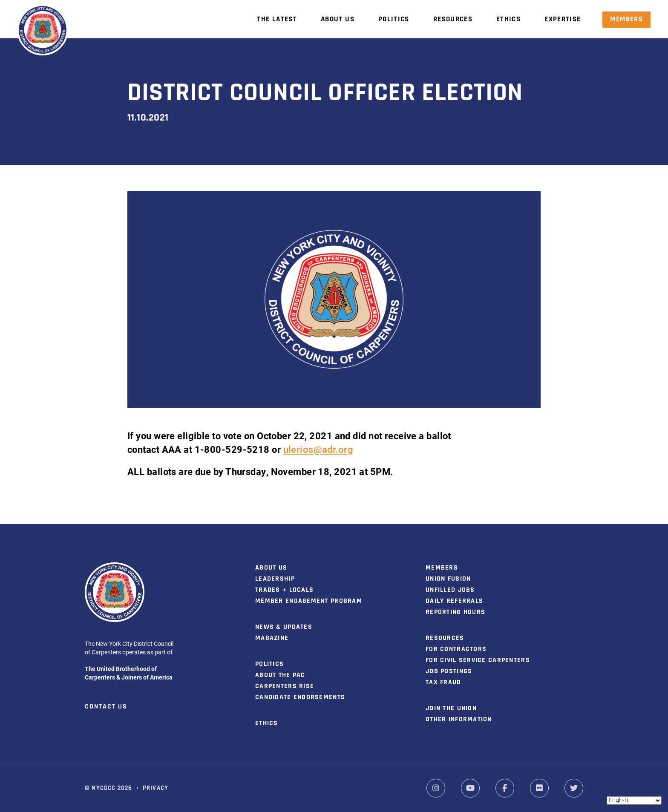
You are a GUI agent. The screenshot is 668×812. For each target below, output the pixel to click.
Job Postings (449, 671)
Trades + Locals (284, 590)
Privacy (155, 788)
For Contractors (456, 649)
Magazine (272, 638)
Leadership (275, 579)
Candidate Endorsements (300, 697)
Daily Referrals (454, 601)
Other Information (459, 720)
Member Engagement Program (309, 601)
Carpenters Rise (285, 686)
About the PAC (280, 675)
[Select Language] (634, 800)
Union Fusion (448, 579)
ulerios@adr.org (318, 449)
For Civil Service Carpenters (478, 660)
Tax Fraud (443, 682)
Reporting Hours (455, 612)
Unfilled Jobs (450, 590)
